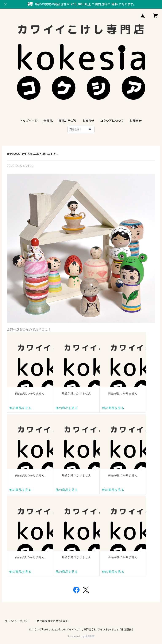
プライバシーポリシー (18, 621)
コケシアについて (112, 121)
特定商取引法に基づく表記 (53, 621)
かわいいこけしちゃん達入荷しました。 (32, 154)
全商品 (48, 121)
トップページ (29, 121)
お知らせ (88, 121)
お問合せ (136, 121)
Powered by (81, 636)
